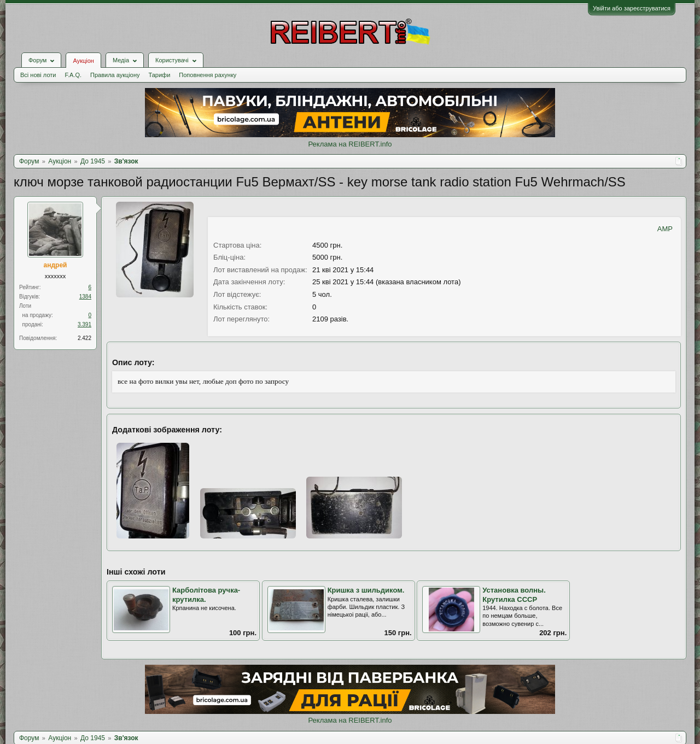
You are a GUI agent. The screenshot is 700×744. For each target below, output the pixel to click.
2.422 (84, 338)
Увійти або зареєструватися (632, 8)
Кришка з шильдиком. (366, 590)
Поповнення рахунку (208, 75)
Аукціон (83, 61)
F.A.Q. (73, 75)
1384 (85, 297)
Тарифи (160, 75)
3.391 (84, 324)
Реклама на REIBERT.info (350, 144)
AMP (665, 229)
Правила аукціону (115, 75)
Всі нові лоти (38, 75)
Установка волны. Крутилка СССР (514, 595)
